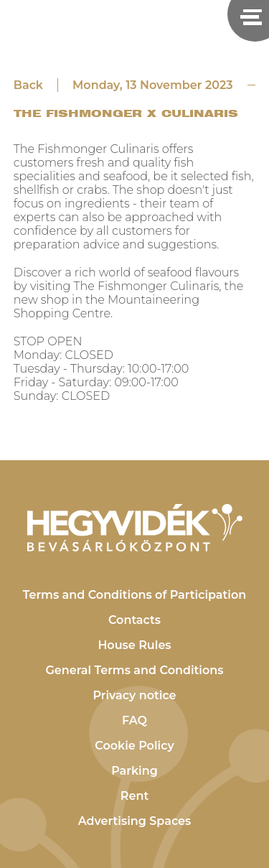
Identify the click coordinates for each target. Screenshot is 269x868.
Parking (134, 771)
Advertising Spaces (135, 821)
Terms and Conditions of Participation (135, 595)
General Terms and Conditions (135, 670)
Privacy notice (134, 695)
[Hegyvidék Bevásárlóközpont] (135, 528)
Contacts (134, 620)
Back (28, 85)
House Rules (134, 645)
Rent (134, 796)
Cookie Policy (134, 746)
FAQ (134, 720)
